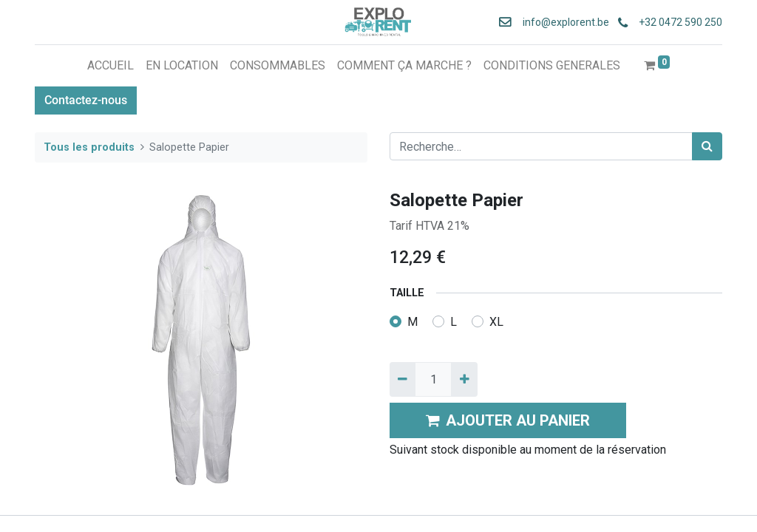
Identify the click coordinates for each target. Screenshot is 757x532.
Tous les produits (89, 147)
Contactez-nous (86, 100)
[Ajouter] (464, 379)
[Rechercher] (707, 146)
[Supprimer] (403, 379)
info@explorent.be (561, 22)
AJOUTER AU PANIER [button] (508, 420)
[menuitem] (111, 66)
